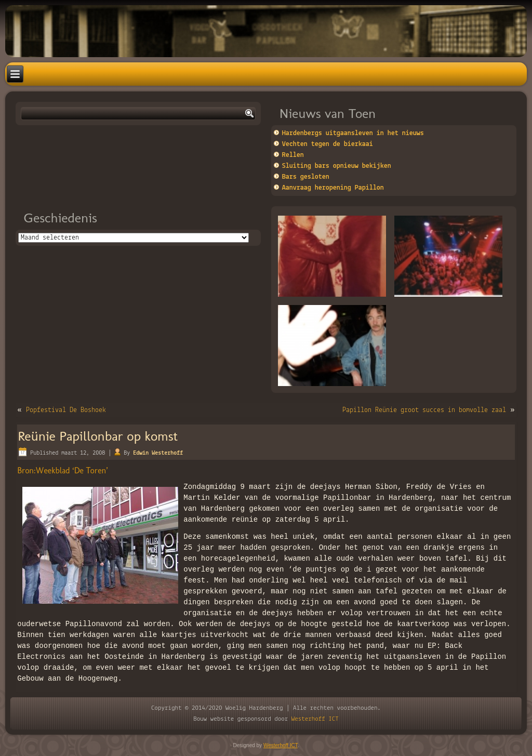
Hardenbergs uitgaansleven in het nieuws (353, 133)
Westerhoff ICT (315, 719)
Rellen (293, 155)
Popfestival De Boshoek (66, 410)
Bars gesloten (306, 177)
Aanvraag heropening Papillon (333, 188)
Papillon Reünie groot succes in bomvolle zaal (424, 410)
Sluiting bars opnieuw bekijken (337, 166)
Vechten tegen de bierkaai (328, 144)
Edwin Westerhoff (158, 453)
